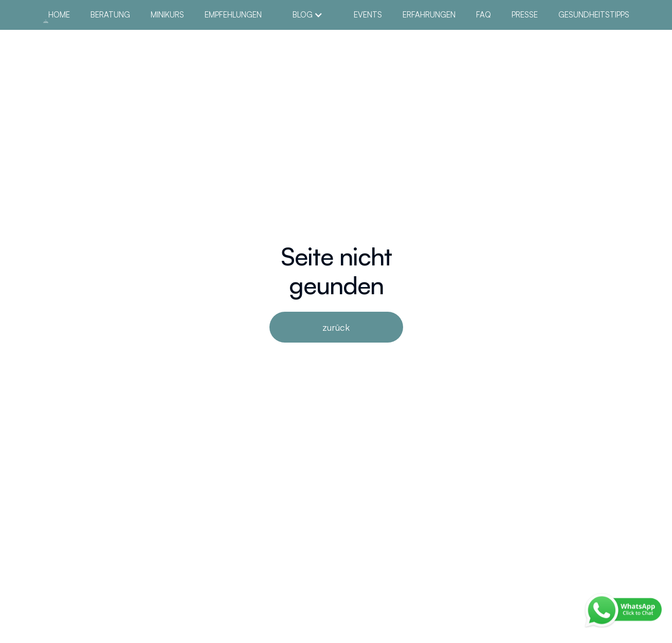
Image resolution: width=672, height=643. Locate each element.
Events (368, 15)
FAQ (484, 15)
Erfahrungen (429, 15)
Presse (525, 15)
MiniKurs (167, 15)
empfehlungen (233, 15)
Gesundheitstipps (594, 15)
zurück (336, 327)
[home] (46, 20)
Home (59, 15)
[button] (308, 15)
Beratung (110, 15)
